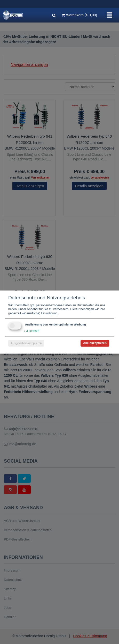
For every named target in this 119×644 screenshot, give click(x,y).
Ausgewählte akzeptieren (26, 343)
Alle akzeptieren (95, 343)
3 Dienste (31, 331)
